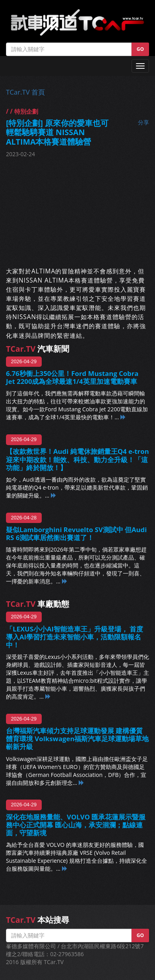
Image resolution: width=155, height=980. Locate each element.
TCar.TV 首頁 (25, 92)
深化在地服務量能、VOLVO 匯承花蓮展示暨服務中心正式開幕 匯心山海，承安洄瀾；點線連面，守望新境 (76, 825)
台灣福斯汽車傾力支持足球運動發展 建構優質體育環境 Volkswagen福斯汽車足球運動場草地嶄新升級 (77, 739)
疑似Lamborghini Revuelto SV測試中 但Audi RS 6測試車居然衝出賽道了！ (76, 534)
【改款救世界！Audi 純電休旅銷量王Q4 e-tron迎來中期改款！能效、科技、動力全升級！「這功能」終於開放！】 (77, 459)
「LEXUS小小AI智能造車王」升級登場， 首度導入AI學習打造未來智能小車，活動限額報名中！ (75, 637)
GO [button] (140, 49)
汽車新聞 (38, 349)
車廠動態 (38, 604)
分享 (143, 122)
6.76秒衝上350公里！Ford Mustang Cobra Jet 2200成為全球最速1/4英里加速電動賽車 (72, 377)
